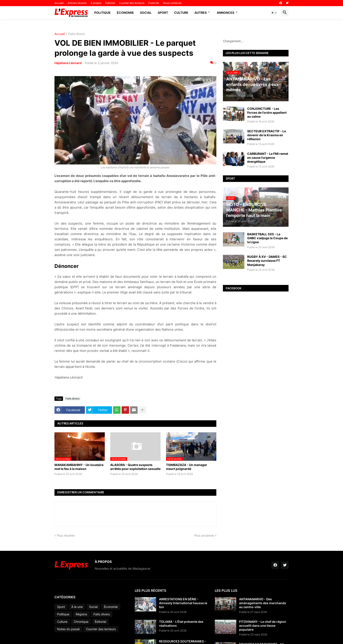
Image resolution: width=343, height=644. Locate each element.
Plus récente (66, 535)
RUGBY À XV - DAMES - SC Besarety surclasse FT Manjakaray (267, 261)
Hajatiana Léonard (68, 63)
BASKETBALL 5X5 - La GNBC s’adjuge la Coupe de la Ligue (267, 238)
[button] (274, 13)
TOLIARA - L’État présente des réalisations (181, 624)
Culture (181, 13)
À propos (96, 3)
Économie (125, 13)
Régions (81, 614)
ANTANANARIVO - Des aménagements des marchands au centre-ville (263, 603)
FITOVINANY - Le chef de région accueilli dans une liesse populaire (263, 626)
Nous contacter (172, 3)
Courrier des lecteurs (132, 3)
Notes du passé (68, 629)
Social (146, 13)
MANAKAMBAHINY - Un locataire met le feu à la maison (79, 467)
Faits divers (76, 34)
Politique (102, 13)
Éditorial (110, 3)
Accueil (59, 3)
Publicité (154, 3)
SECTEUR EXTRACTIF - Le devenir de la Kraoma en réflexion (267, 135)
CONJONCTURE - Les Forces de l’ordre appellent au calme (267, 113)
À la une (77, 607)
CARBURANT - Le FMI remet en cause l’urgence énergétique (268, 158)
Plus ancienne (204, 535)
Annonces (226, 13)
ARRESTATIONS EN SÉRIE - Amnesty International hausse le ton (183, 603)
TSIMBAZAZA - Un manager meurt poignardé (187, 467)
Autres (201, 13)
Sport (163, 13)
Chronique (81, 622)
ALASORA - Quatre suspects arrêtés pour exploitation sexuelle (135, 467)
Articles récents (77, 3)
